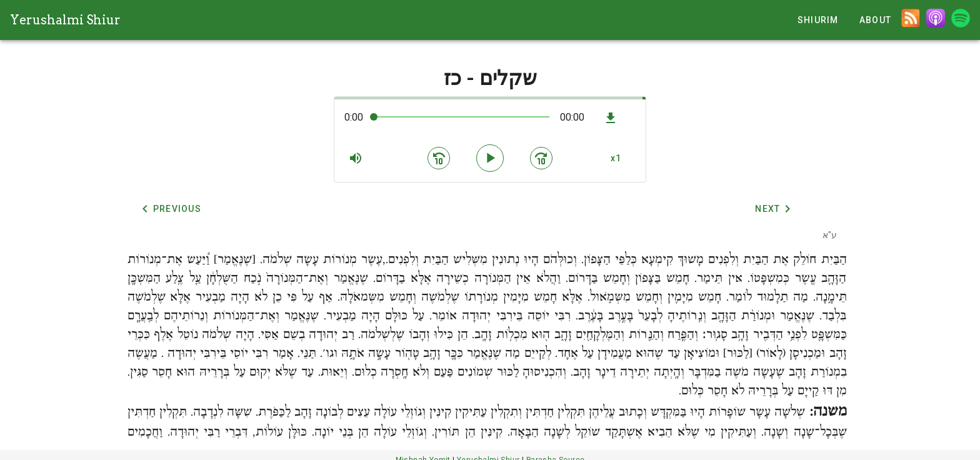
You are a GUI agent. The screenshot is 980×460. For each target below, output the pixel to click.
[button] (356, 158)
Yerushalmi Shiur (65, 20)
